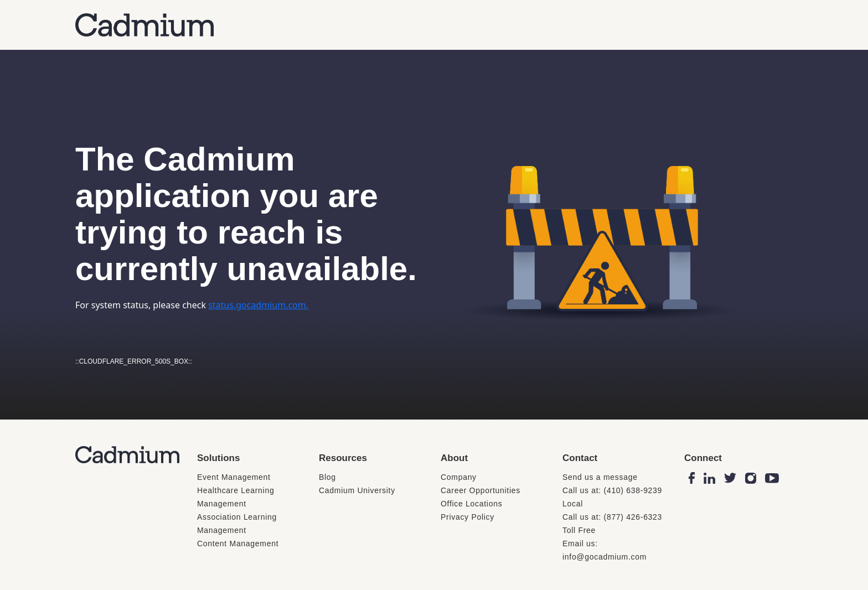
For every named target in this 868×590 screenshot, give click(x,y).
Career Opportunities (480, 490)
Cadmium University (357, 490)
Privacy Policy (467, 517)
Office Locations (471, 504)
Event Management (234, 477)
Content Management (238, 544)
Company (459, 477)
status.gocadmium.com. (258, 305)
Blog (327, 477)
